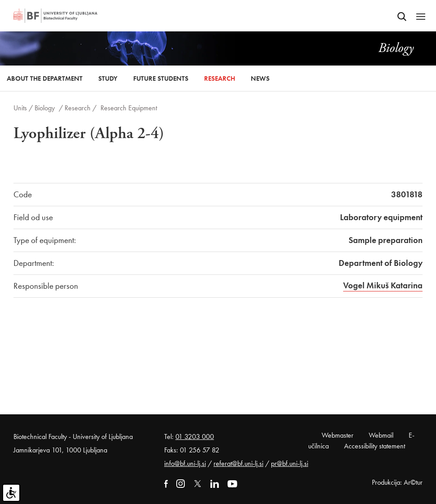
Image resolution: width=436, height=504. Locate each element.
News (260, 78)
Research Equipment (129, 108)
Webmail (381, 435)
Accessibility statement (375, 446)
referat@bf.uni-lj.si (238, 463)
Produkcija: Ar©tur (397, 482)
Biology (45, 108)
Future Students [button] (161, 78)
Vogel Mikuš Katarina (383, 285)
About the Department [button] (45, 78)
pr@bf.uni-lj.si (290, 463)
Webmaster (338, 435)
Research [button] (220, 78)
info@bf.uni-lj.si (185, 463)
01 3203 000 (195, 437)
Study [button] (108, 78)
